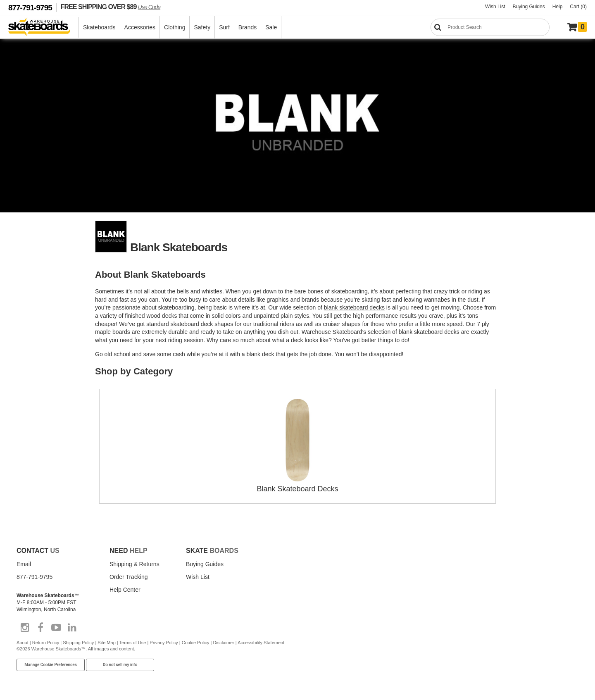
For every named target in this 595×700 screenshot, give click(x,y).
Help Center (125, 590)
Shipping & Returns (134, 564)
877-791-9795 (30, 8)
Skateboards (99, 27)
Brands (248, 27)
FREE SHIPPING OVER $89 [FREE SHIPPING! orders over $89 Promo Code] (111, 7)
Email (24, 564)
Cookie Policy (196, 643)
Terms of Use (133, 643)
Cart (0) (578, 7)
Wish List (495, 7)
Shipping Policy (78, 643)
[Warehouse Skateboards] (44, 27)
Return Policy (46, 643)
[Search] (490, 27)
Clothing (175, 27)
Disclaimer (223, 643)
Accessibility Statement (261, 643)
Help (558, 7)
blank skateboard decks (354, 307)
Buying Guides (529, 7)
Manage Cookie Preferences (51, 665)
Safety (202, 27)
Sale (271, 27)
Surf (224, 27)
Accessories (140, 27)
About (23, 643)
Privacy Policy (164, 643)
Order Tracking (129, 577)
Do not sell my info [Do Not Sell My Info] (120, 665)
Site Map (106, 643)
